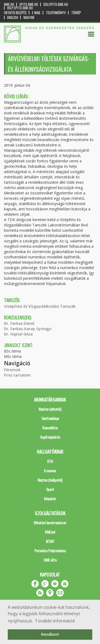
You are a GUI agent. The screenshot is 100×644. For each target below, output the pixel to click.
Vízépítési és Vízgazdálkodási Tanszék (40, 306)
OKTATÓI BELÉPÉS (15, 13)
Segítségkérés (50, 437)
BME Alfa (50, 560)
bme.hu (9, 4)
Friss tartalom (17, 375)
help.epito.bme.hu (20, 8)
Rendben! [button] (50, 634)
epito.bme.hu (29, 4)
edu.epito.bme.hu (56, 4)
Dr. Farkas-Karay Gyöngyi (28, 329)
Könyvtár (50, 499)
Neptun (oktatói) (50, 409)
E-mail (36, 13)
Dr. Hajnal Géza (18, 334)
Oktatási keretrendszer (50, 523)
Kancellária (50, 428)
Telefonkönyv (56, 13)
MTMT (50, 541)
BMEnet (50, 532)
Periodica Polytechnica (50, 551)
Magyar (29, 17)
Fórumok (12, 370)
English (13, 17)
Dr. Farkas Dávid (19, 323)
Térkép (76, 13)
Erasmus (50, 471)
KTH (50, 461)
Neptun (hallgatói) (50, 480)
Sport (50, 489)
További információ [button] (55, 621)
